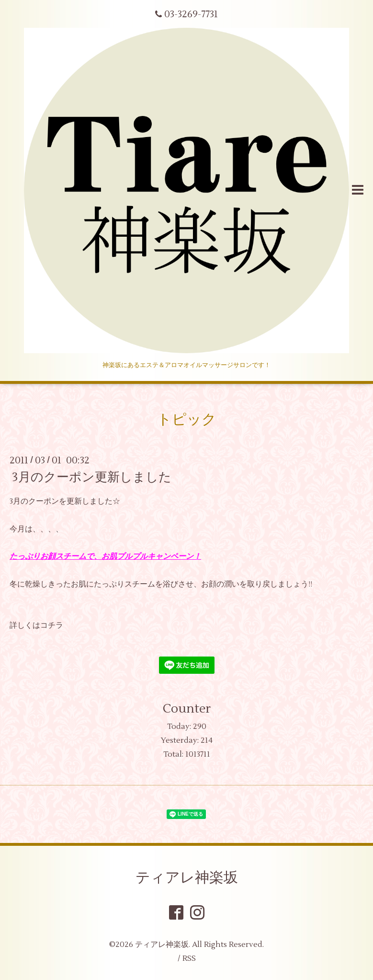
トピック (187, 420)
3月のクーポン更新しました (92, 477)
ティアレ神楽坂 (187, 878)
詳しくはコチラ (36, 625)
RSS (189, 958)
